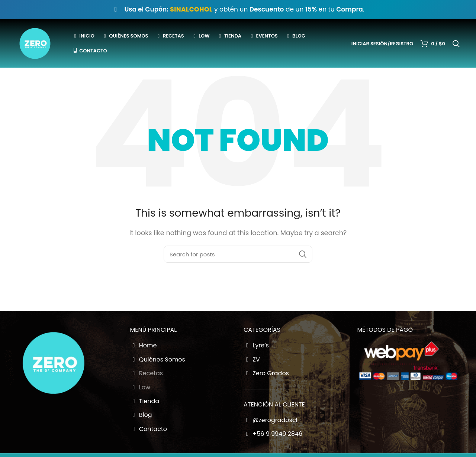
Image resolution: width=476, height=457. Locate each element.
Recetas (147, 373)
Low (140, 388)
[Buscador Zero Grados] (238, 254)
